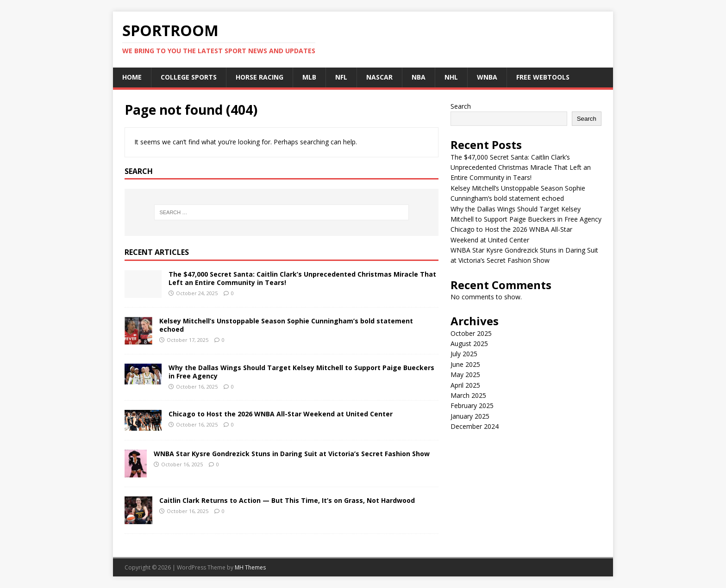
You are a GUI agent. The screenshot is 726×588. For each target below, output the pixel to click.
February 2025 (472, 405)
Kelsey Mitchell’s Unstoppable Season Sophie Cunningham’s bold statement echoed (286, 325)
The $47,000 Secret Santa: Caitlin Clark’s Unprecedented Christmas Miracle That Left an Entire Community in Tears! (302, 278)
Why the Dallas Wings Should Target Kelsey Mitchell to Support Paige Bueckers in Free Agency (301, 372)
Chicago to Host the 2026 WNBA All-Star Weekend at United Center (281, 414)
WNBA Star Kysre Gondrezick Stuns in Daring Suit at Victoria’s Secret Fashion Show (292, 454)
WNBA (487, 77)
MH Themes (250, 567)
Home (132, 77)
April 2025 (465, 385)
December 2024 (475, 426)
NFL (341, 77)
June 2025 (465, 364)
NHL (451, 77)
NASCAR (379, 77)
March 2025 (468, 395)
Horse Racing (260, 77)
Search (461, 106)
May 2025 (465, 374)
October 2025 (471, 333)
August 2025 (469, 344)
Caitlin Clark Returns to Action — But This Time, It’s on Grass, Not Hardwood (287, 500)
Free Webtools (543, 77)
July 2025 (464, 354)
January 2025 (470, 416)
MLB (309, 77)
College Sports (189, 77)
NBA (419, 77)
